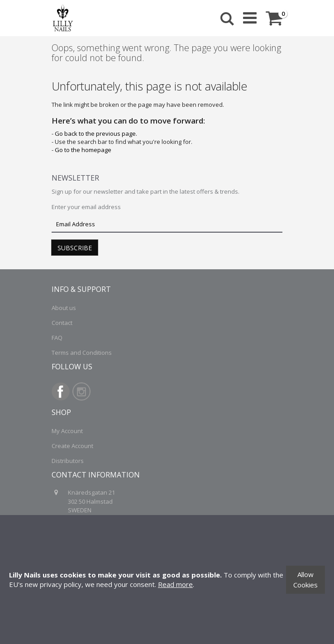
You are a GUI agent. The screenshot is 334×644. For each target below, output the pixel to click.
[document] (167, 580)
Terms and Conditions (82, 353)
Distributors (68, 461)
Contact (62, 323)
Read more (175, 584)
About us (64, 308)
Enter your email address (86, 207)
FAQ (57, 338)
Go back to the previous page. (96, 134)
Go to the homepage (83, 150)
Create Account (72, 446)
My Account (67, 431)
